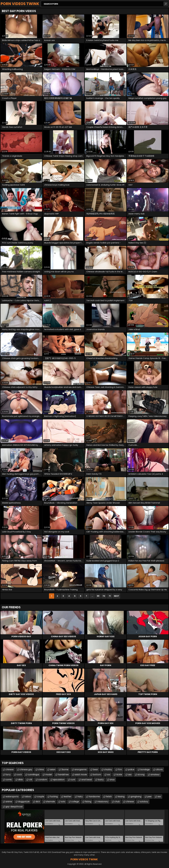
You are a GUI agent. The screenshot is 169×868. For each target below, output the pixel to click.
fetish (109, 797)
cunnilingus (34, 775)
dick (38, 802)
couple (41, 797)
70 (104, 596)
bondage (145, 769)
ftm (120, 769)
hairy (80, 797)
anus (112, 780)
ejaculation (59, 780)
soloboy (144, 802)
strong (141, 775)
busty (101, 780)
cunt (73, 780)
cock (19, 775)
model (49, 775)
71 (110, 596)
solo (63, 802)
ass (130, 775)
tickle (119, 775)
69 (98, 596)
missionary (103, 802)
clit (31, 780)
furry (8, 775)
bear (95, 769)
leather (68, 797)
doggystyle (24, 802)
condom (43, 780)
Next (117, 596)
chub (117, 802)
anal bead (87, 780)
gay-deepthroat (14, 807)
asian (53, 769)
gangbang (136, 797)
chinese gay (26, 769)
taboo (28, 797)
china (41, 769)
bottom (97, 775)
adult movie (81, 775)
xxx (109, 775)
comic (9, 780)
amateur (155, 775)
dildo (21, 780)
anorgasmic (81, 769)
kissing (121, 797)
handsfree (63, 775)
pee (149, 797)
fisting (88, 802)
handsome (94, 797)
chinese (10, 769)
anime (9, 802)
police (131, 769)
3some (65, 769)
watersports (12, 797)
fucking (54, 797)
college (75, 802)
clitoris (159, 769)
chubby (108, 769)
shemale (50, 802)
